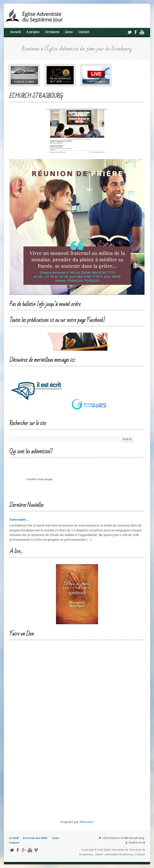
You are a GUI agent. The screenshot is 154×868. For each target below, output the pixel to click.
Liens (69, 32)
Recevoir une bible (35, 838)
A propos (33, 32)
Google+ (24, 850)
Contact (84, 32)
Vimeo (36, 850)
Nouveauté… (19, 520)
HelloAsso (87, 822)
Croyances (52, 32)
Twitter (129, 32)
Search (127, 439)
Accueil (16, 32)
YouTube (142, 32)
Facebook (136, 32)
